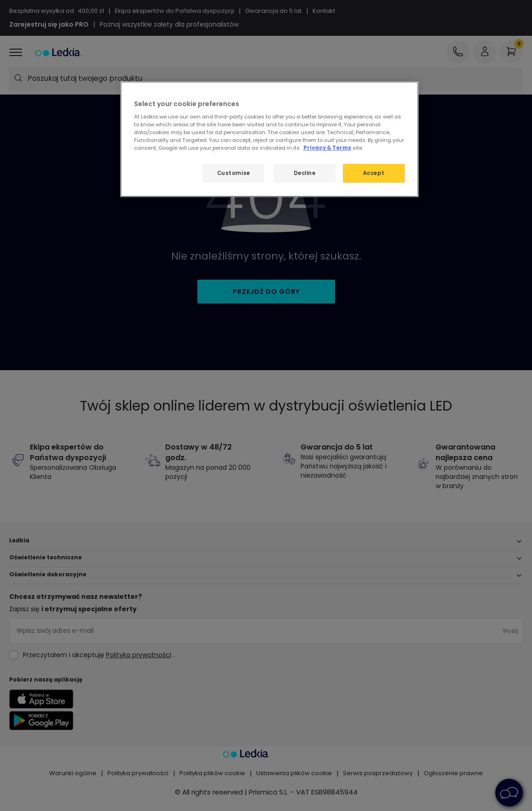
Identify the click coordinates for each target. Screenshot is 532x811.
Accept (374, 173)
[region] (269, 139)
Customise (234, 173)
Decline (305, 173)
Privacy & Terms (327, 148)
